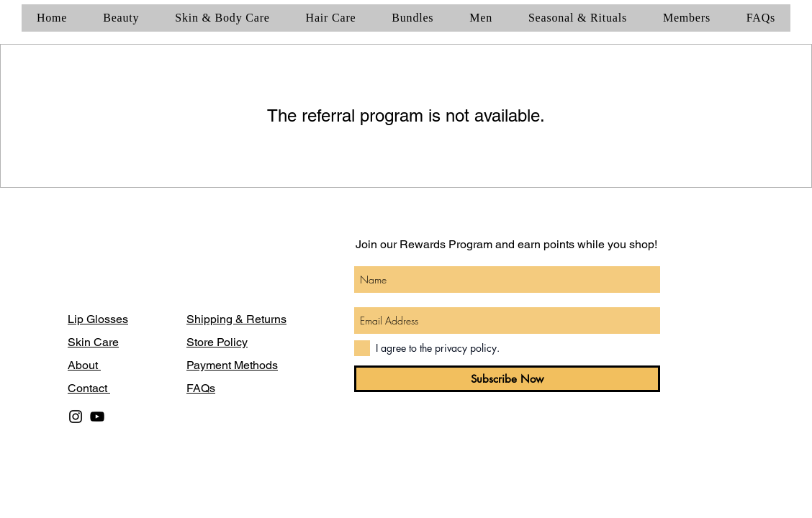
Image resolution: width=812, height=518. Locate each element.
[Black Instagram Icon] (76, 417)
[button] (121, 18)
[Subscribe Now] (507, 379)
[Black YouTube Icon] (97, 417)
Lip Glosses (98, 319)
